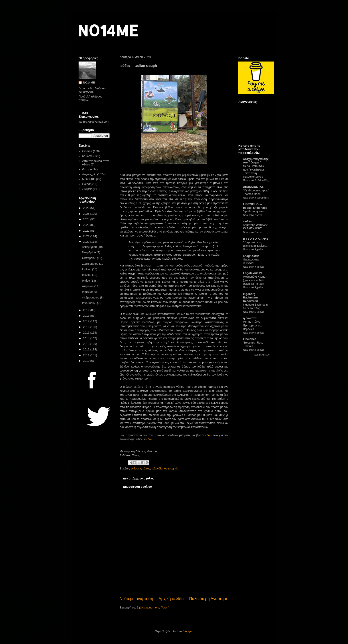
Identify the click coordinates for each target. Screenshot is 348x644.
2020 (87, 242)
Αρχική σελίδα (171, 599)
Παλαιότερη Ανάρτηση (209, 599)
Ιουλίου (87, 269)
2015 (87, 333)
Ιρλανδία (157, 468)
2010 (87, 361)
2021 (87, 236)
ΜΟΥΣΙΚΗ (89, 179)
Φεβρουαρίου (91, 297)
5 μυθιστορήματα (253, 211)
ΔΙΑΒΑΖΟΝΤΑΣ (253, 187)
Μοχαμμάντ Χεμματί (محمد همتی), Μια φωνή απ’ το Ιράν (255, 280)
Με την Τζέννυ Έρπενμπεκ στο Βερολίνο (253, 325)
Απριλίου (88, 286)
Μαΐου (86, 281)
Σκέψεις (87, 189)
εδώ (208, 435)
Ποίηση (87, 184)
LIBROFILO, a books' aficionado (255, 206)
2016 (87, 327)
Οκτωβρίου (90, 258)
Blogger (188, 631)
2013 (87, 344)
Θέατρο (87, 169)
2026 (87, 208)
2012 (87, 349)
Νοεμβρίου (89, 252)
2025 (87, 214)
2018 (87, 316)
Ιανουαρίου (90, 303)
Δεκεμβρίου (90, 247)
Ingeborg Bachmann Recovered (250, 297)
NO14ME (108, 30)
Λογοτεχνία (171, 468)
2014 (87, 338)
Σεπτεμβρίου (91, 264)
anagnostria (251, 256)
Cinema (87, 151)
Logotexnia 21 (253, 273)
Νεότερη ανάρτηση (136, 599)
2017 (87, 321)
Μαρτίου (88, 292)
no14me (87, 156)
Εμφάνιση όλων (262, 355)
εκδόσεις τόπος (140, 468)
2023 (87, 225)
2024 (87, 219)
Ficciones (250, 339)
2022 (87, 231)
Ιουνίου (87, 275)
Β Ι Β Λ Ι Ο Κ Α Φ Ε (256, 239)
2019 (87, 310)
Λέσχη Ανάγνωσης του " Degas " (256, 161)
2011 (87, 355)
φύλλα (247, 221)
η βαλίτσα (250, 318)
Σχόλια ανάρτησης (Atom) (153, 607)
